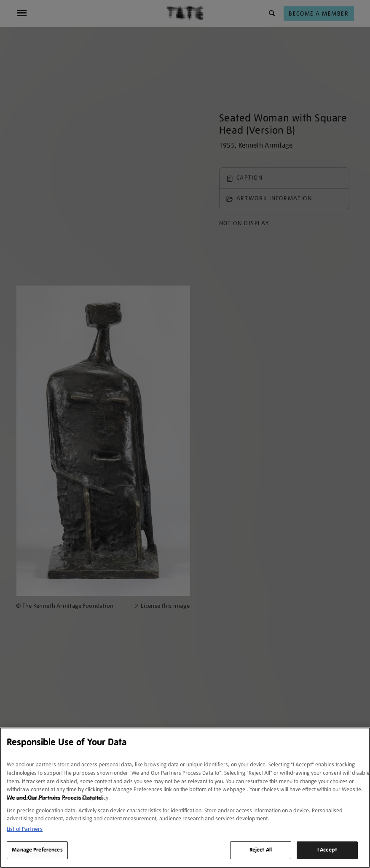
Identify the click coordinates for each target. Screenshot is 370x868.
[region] (185, 798)
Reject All (261, 850)
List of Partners (25, 829)
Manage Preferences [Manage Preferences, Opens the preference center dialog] (37, 850)
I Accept (327, 850)
